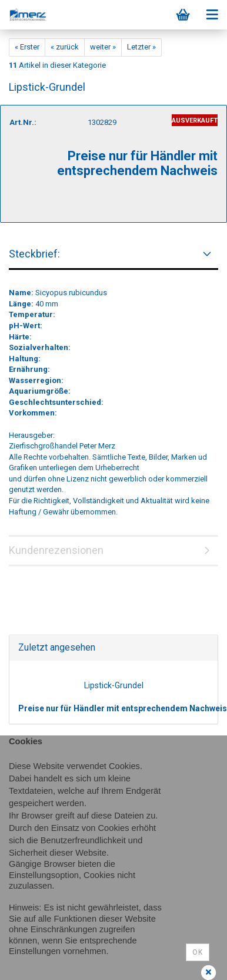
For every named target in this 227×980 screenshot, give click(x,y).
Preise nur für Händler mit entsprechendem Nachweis (123, 708)
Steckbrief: (34, 254)
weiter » (103, 47)
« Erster (27, 47)
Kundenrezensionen (56, 550)
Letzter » (141, 47)
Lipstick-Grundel (114, 685)
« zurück (65, 47)
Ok (198, 952)
